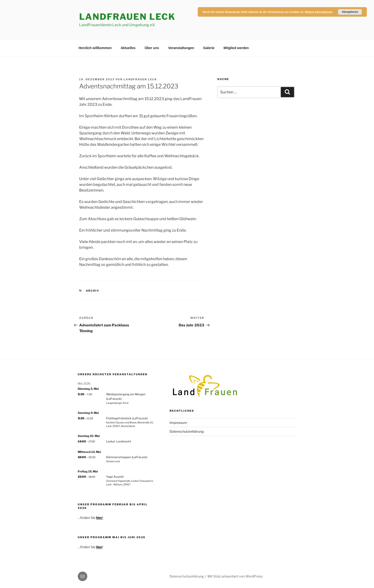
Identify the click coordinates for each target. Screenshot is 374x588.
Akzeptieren (350, 12)
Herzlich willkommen (95, 48)
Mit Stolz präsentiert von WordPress (235, 576)
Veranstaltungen (181, 48)
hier (99, 547)
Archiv (93, 291)
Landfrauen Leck (140, 79)
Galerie (209, 48)
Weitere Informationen (319, 12)
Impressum (178, 423)
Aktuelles (128, 48)
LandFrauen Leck (127, 17)
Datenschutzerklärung (187, 431)
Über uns (152, 48)
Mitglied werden (236, 48)
